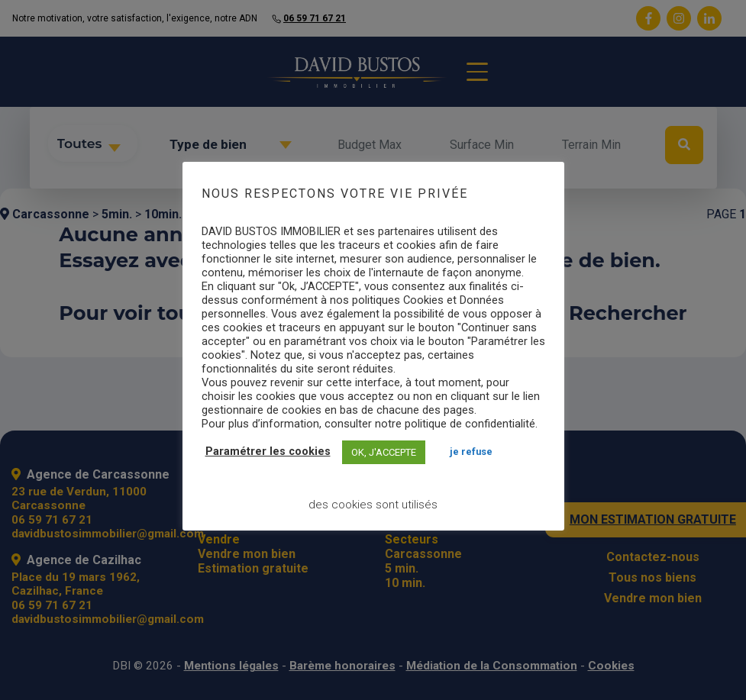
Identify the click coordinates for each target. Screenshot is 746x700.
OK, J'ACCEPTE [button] (384, 452)
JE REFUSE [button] (471, 452)
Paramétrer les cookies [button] (268, 452)
